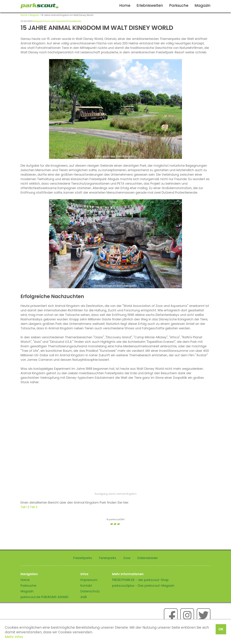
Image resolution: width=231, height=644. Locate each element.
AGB (84, 597)
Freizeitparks (74, 21)
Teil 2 (34, 507)
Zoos (127, 558)
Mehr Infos (14, 637)
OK (221, 629)
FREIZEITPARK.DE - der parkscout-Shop (140, 580)
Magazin (203, 5)
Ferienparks (108, 558)
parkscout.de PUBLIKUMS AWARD (44, 597)
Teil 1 (24, 507)
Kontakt (86, 586)
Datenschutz (90, 591)
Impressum (89, 580)
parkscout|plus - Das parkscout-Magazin (143, 586)
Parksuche (179, 5)
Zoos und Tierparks (55, 21)
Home (125, 5)
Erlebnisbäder (148, 558)
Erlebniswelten (150, 5)
